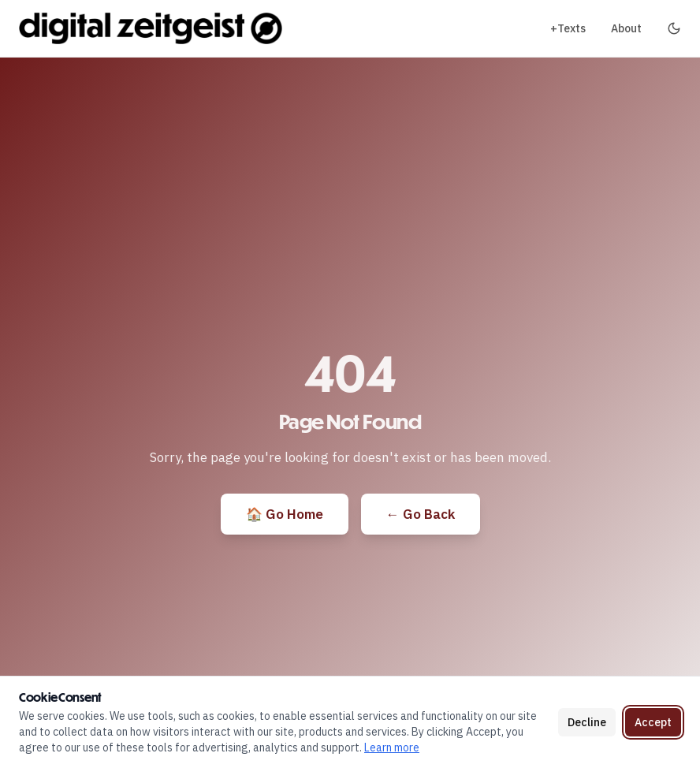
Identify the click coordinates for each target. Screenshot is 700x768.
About (626, 28)
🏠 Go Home (285, 514)
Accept (653, 722)
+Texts (568, 28)
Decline (587, 722)
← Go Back (421, 514)
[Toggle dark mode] (674, 28)
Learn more (392, 747)
